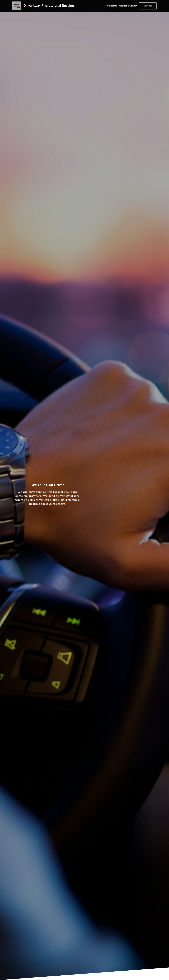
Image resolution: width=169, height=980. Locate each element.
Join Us (148, 6)
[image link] (17, 6)
